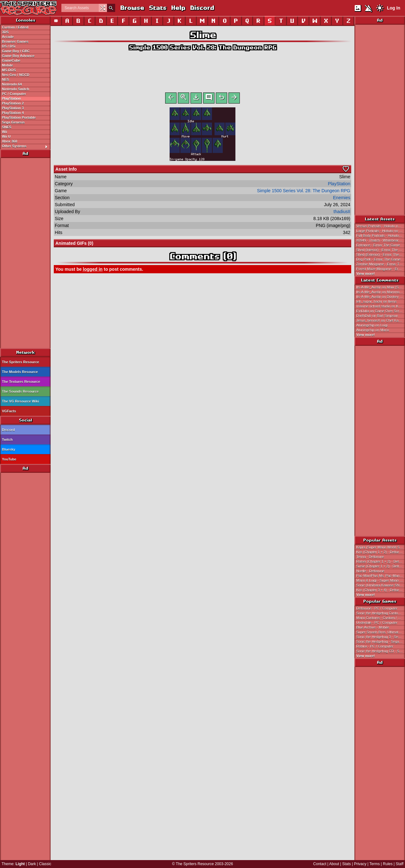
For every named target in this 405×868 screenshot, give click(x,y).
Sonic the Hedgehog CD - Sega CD (381, 651)
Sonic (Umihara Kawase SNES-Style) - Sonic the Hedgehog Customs (381, 585)
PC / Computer (14, 94)
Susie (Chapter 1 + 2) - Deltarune (381, 566)
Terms (375, 864)
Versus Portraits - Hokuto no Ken (381, 226)
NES (6, 79)
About (334, 864)
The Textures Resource (21, 382)
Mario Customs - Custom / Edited (381, 618)
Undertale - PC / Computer (377, 623)
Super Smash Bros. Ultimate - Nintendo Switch (381, 632)
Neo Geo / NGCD (16, 75)
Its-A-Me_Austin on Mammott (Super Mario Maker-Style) (381, 292)
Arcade (8, 37)
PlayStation (11, 98)
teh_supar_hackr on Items (376, 301)
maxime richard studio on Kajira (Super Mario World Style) (381, 306)
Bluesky (9, 449)
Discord (202, 8)
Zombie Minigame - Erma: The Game (381, 264)
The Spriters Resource (20, 362)
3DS (5, 32)
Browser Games (15, 41)
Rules (388, 864)
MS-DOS (9, 70)
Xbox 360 (9, 141)
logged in (93, 270)
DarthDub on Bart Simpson (377, 316)
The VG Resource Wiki (20, 401)
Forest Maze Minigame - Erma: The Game (381, 269)
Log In (394, 8)
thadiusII (342, 213)
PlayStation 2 (13, 103)
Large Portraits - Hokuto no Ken (381, 231)
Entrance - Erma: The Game (378, 245)
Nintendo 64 (12, 84)
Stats (157, 8)
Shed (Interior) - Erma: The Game (381, 250)
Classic (45, 864)
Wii (4, 132)
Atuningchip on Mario (373, 330)
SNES (7, 127)
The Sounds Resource (20, 391)
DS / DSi (9, 46)
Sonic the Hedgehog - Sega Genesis (381, 642)
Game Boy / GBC (16, 51)
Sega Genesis (13, 122)
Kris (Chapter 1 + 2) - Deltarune (381, 552)
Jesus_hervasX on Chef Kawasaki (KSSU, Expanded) (381, 320)
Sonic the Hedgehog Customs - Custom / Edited (381, 613)
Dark (32, 864)
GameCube (11, 60)
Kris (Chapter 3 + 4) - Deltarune (381, 590)
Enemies (342, 199)
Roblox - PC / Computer (375, 646)
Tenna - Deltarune (370, 557)
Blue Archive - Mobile (373, 627)
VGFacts (9, 411)
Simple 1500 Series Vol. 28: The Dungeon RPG (202, 47)
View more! (366, 274)
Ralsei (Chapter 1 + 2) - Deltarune (381, 561)
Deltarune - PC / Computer (377, 608)
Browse (132, 8)
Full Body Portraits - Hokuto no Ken (381, 236)
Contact (320, 864)
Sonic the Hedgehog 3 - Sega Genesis (381, 637)
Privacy (360, 864)
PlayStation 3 (13, 108)
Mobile (7, 65)
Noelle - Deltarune (370, 571)
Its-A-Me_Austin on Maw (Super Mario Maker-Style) (381, 287)
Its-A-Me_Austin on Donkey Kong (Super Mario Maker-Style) (381, 297)
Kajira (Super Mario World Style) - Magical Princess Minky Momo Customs (381, 547)
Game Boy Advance (18, 56)
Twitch (7, 440)
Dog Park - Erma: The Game (378, 259)
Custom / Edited (15, 27)
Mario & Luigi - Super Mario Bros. (381, 580)
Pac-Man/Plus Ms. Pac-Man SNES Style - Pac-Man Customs (381, 576)
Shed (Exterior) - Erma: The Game (381, 255)
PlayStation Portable (19, 117)
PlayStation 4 (13, 113)
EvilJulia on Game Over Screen (380, 311)
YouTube (9, 459)
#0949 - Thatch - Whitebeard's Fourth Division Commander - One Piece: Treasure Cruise (381, 240)
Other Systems (26, 146)
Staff (400, 864)
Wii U (6, 136)
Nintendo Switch (16, 89)
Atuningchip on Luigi (372, 325)
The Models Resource (20, 372)
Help (178, 8)
